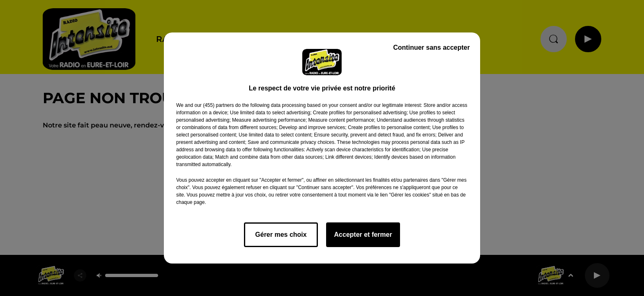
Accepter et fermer (363, 235)
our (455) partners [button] (214, 105)
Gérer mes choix (281, 235)
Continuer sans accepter (431, 47)
